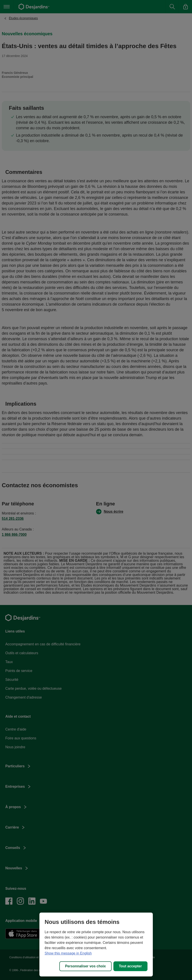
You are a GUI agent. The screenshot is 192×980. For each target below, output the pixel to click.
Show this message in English (68, 953)
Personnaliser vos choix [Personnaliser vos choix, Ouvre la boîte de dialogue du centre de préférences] (85, 966)
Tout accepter (130, 966)
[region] (96, 945)
